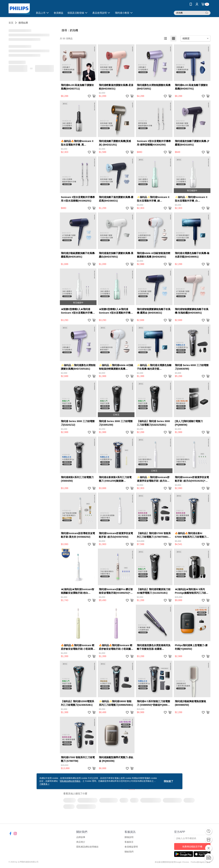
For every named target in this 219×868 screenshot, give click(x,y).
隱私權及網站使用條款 (87, 847)
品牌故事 (81, 837)
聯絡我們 (129, 852)
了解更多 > (44, 784)
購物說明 (129, 837)
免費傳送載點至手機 (192, 847)
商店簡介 (81, 842)
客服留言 (129, 842)
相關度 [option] (186, 38)
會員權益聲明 (131, 847)
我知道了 (169, 781)
